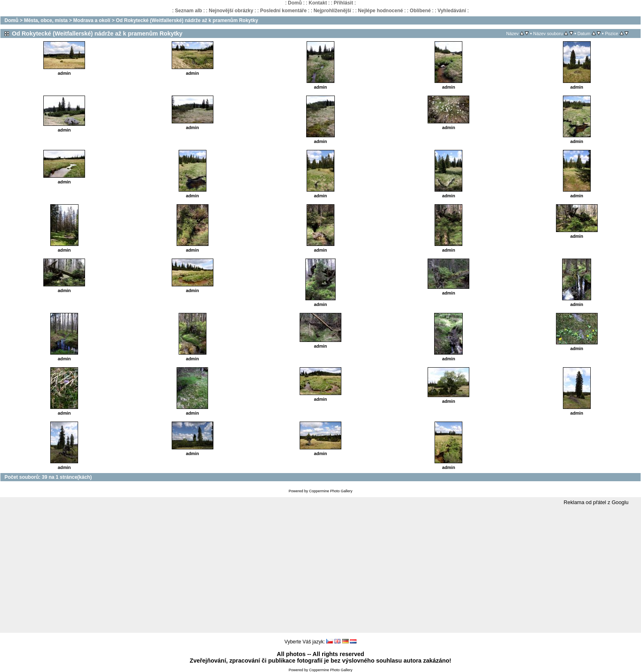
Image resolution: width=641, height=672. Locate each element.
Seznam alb (188, 11)
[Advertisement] (320, 569)
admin (64, 73)
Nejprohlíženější (332, 11)
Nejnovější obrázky (231, 11)
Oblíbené (420, 11)
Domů (295, 3)
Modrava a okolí (92, 20)
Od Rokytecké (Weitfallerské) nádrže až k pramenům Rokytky (187, 20)
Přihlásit (343, 3)
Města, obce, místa (46, 20)
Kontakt (318, 3)
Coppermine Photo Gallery (331, 491)
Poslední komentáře (283, 11)
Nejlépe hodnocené (381, 11)
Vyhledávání (452, 11)
